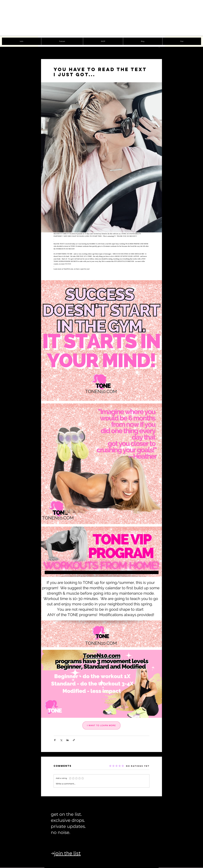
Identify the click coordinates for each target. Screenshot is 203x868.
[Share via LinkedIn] (68, 740)
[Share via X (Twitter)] (61, 740)
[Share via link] (74, 740)
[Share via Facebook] (55, 740)
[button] (159, 47)
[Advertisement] (78, 18)
